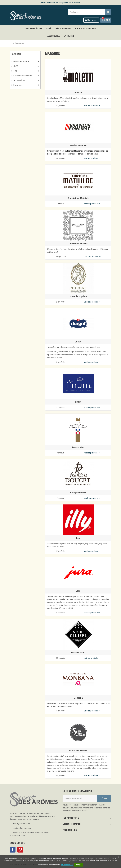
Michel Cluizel (78, 652)
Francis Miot (78, 447)
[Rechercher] (89, 12)
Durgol (78, 342)
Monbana (78, 698)
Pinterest (20, 850)
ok (104, 798)
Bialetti (78, 93)
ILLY (78, 538)
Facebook (13, 850)
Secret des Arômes (78, 751)
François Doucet (78, 493)
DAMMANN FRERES (78, 244)
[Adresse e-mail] (80, 798)
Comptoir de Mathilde (78, 198)
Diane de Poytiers (78, 296)
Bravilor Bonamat (78, 145)
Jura (78, 591)
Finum (78, 402)
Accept (78, 865)
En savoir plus (67, 865)
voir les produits (92, 105)
